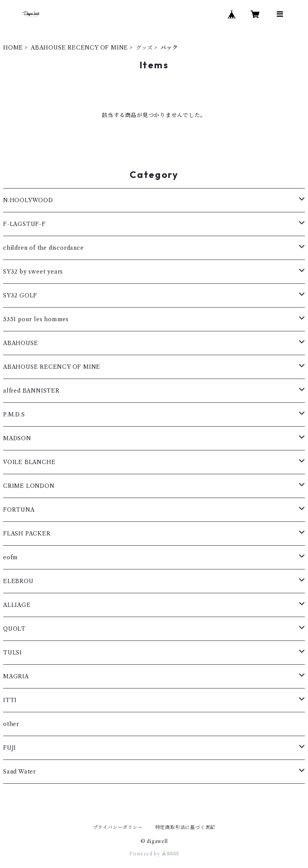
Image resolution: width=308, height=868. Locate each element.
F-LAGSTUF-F (24, 224)
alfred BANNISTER (31, 391)
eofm (11, 557)
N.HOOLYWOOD (28, 200)
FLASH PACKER (27, 534)
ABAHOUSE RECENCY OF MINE (79, 48)
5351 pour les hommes (36, 319)
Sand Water (20, 772)
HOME (13, 48)
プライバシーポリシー (118, 827)
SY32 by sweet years (33, 272)
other (11, 724)
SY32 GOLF (20, 295)
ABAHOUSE (20, 343)
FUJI (10, 748)
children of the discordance (44, 248)
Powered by (154, 854)
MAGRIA (16, 676)
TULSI (12, 653)
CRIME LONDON (29, 486)
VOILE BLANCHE (29, 462)
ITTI (10, 700)
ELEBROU (18, 581)
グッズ (144, 48)
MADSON (17, 438)
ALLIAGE (17, 605)
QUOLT (14, 629)
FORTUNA (19, 510)
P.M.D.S (14, 414)
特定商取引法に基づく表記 (185, 827)
